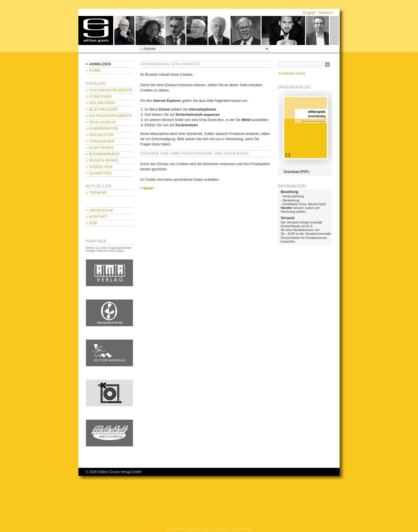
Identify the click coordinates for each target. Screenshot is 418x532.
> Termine (96, 193)
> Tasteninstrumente (109, 90)
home (96, 30)
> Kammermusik (102, 129)
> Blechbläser (102, 109)
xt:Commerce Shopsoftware (231, 529)
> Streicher (99, 97)
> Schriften (99, 173)
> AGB (91, 223)
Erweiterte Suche (292, 73)
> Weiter (147, 188)
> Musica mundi (102, 160)
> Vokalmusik (100, 141)
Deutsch (326, 13)
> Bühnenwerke (103, 154)
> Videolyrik (99, 167)
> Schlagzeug (101, 122)
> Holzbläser (100, 103)
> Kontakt (97, 217)
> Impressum (99, 210)
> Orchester (100, 135)
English (309, 13)
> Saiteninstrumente (109, 116)
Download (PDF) (297, 172)
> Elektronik (100, 148)
